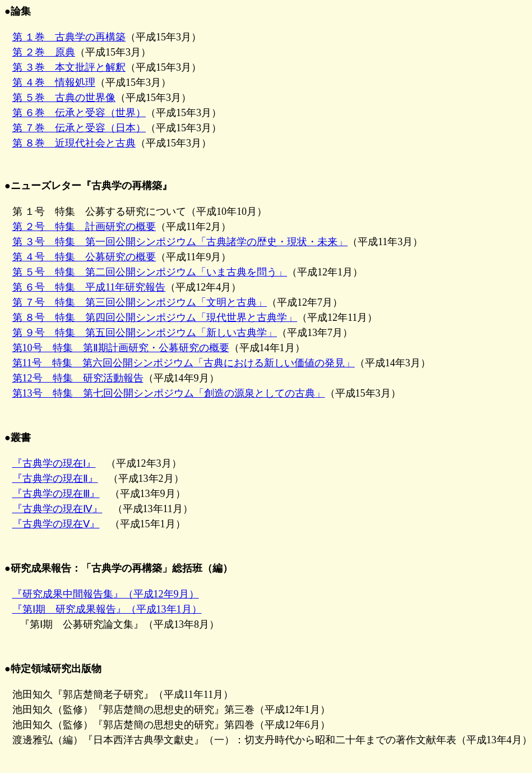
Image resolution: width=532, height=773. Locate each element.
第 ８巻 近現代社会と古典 (74, 143)
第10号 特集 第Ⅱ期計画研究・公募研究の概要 (121, 348)
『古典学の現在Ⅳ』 (57, 509)
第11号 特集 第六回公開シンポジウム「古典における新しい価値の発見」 (184, 363)
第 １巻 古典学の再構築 (69, 37)
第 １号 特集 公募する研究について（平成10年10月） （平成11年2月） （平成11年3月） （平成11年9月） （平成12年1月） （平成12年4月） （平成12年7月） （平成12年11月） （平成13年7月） (214, 272)
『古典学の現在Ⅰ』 (54, 463)
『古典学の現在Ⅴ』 (56, 524)
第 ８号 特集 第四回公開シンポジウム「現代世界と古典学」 (155, 318)
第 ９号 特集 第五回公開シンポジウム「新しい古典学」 (145, 333)
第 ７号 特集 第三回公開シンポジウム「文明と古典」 (140, 302)
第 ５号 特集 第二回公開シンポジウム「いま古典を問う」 (150, 272)
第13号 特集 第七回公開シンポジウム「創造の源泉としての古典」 (169, 393)
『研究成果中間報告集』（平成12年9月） (106, 594)
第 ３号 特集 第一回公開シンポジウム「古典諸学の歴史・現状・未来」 (180, 242)
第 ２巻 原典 (44, 52)
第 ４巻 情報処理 (54, 82)
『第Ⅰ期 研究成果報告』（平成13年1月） (107, 609)
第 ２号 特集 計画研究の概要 (84, 227)
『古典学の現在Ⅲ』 (56, 494)
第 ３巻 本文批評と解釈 (69, 67)
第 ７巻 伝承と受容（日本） (79, 128)
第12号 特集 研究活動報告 (78, 378)
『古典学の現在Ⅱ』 (55, 478)
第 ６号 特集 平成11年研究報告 (89, 287)
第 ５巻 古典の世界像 (64, 98)
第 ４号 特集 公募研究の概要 (84, 257)
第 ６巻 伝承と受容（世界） (79, 113)
